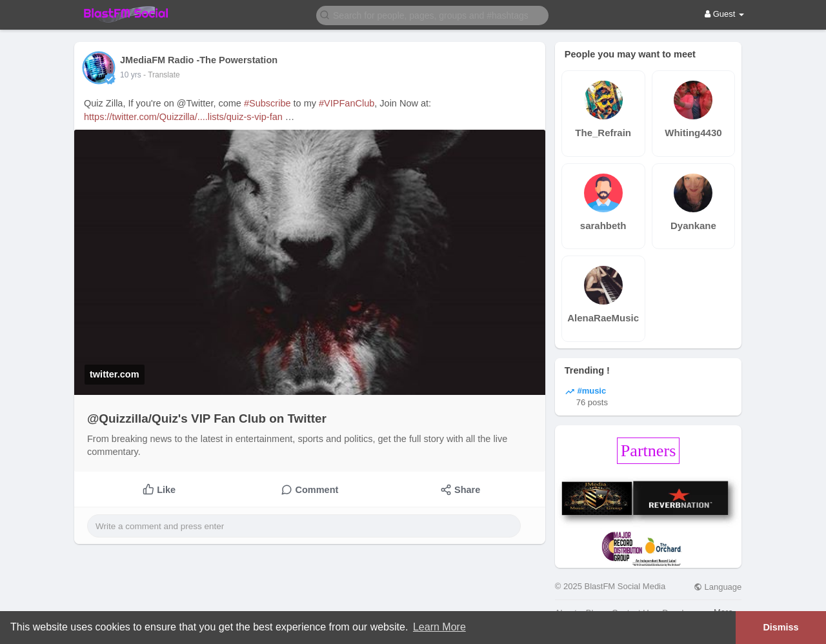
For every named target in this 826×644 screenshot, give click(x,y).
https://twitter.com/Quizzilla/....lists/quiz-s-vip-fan (183, 117)
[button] (432, 15)
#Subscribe (267, 103)
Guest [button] (724, 14)
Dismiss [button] (781, 627)
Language (718, 587)
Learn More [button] (439, 627)
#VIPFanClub (347, 103)
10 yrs (131, 75)
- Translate (162, 75)
